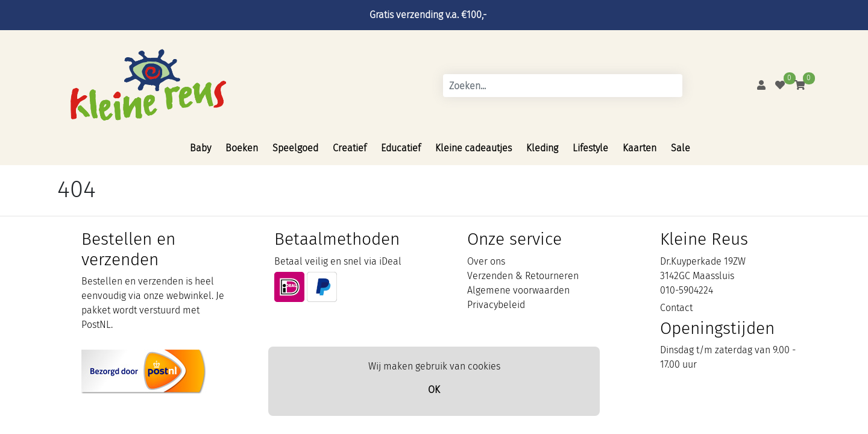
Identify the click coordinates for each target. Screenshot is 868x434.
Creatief (350, 148)
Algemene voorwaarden (518, 290)
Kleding (542, 148)
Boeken (242, 148)
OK (434, 390)
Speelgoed (295, 148)
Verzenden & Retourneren (523, 276)
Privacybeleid (496, 305)
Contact (676, 308)
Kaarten (640, 148)
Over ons (486, 261)
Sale (681, 148)
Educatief (401, 148)
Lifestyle (590, 148)
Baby (200, 148)
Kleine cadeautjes (473, 148)
